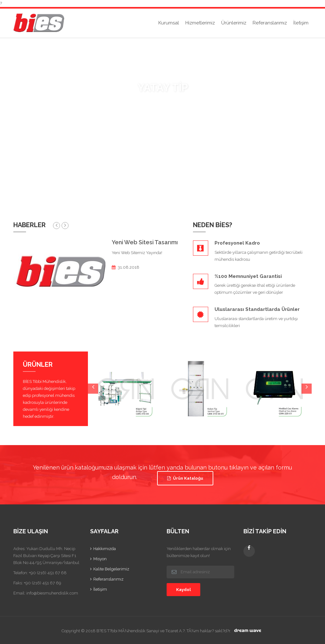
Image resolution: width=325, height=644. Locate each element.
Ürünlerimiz (234, 23)
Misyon (100, 559)
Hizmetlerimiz (200, 23)
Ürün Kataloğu (185, 478)
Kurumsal (169, 23)
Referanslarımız (270, 23)
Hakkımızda (105, 549)
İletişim (301, 23)
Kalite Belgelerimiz (111, 569)
